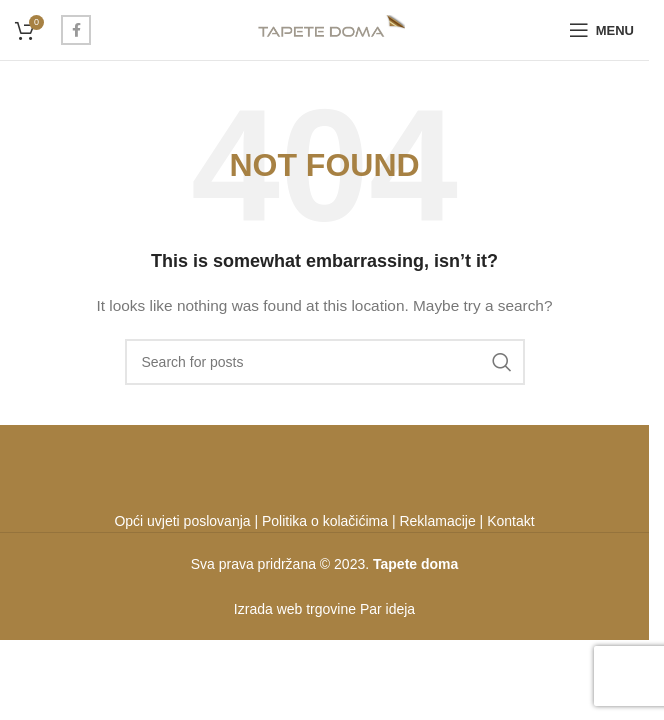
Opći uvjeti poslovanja (182, 521)
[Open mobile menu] (601, 30)
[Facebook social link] (76, 30)
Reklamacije (437, 521)
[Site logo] (325, 29)
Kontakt (510, 521)
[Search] (325, 362)
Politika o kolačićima (325, 521)
